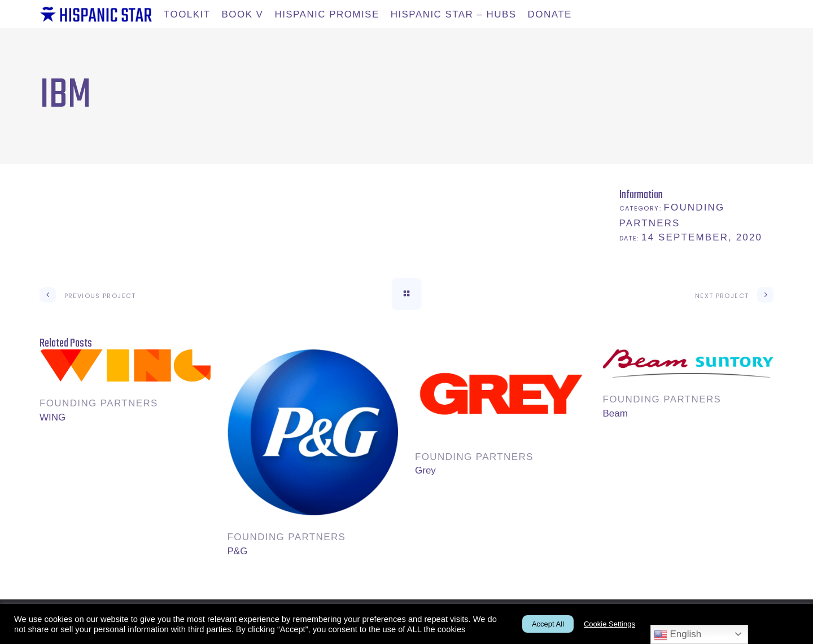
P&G (238, 551)
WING (53, 417)
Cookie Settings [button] (609, 624)
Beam (615, 413)
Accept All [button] (548, 624)
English (677, 635)
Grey (425, 470)
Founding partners (99, 403)
